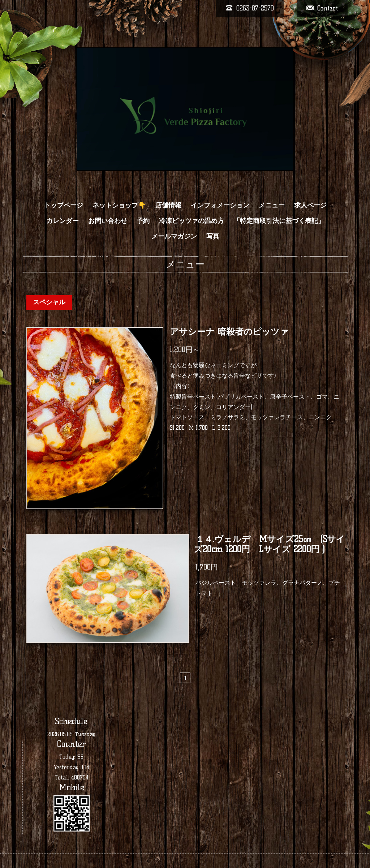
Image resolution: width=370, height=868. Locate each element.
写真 (213, 236)
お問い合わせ (108, 221)
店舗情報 (168, 205)
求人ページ (310, 205)
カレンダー (63, 221)
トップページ (64, 205)
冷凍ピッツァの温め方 (192, 221)
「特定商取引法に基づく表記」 (279, 221)
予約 (143, 221)
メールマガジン (174, 236)
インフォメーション (220, 205)
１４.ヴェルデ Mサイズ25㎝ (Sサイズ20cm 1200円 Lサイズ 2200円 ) (269, 544)
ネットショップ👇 (119, 205)
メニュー (272, 205)
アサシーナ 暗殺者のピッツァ (229, 332)
